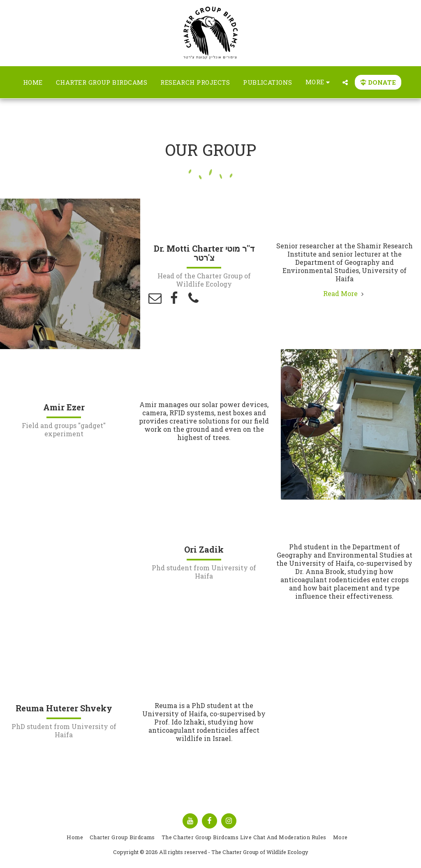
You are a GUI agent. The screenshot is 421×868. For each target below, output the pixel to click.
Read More (345, 293)
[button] (345, 82)
